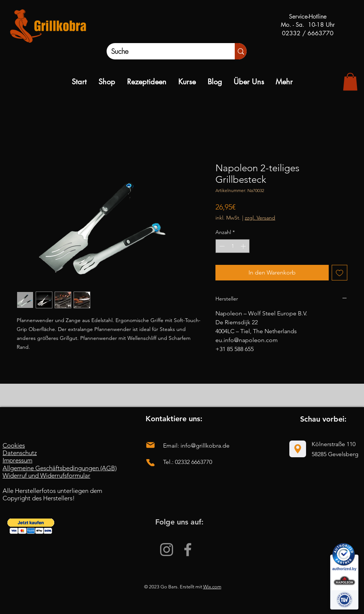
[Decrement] (221, 246)
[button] (31, 526)
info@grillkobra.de (205, 446)
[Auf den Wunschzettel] (339, 273)
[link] (350, 82)
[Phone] (150, 463)
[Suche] (163, 51)
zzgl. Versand (260, 218)
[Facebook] (188, 550)
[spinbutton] (233, 246)
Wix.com (212, 587)
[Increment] (244, 246)
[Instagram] (167, 550)
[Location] (298, 449)
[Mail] (150, 445)
